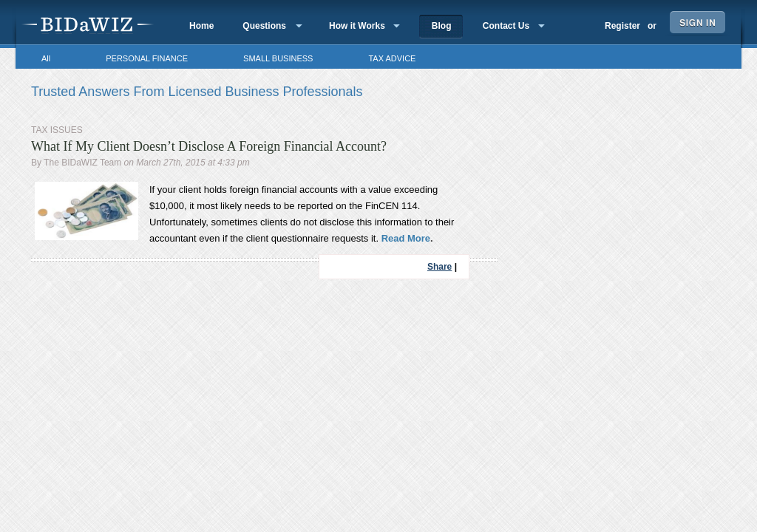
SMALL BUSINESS (278, 58)
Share (439, 267)
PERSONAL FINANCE (147, 58)
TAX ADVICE (392, 58)
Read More (404, 238)
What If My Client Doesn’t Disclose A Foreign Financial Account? (209, 146)
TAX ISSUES (57, 130)
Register (622, 26)
